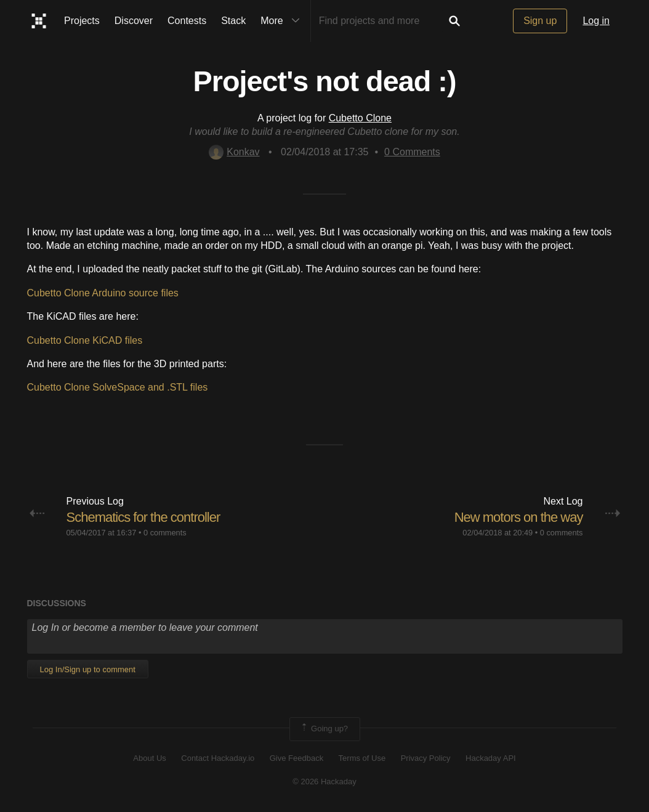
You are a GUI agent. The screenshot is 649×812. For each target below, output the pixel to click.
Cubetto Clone (360, 118)
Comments (412, 152)
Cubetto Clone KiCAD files (85, 340)
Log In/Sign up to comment (88, 669)
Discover (134, 21)
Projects (82, 21)
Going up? (324, 729)
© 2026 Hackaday (324, 782)
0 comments (165, 533)
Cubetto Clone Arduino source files (103, 293)
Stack (233, 21)
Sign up (540, 21)
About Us (149, 758)
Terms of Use (362, 758)
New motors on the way (519, 517)
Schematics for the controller (143, 517)
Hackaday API (491, 758)
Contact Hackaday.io (218, 758)
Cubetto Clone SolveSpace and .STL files (118, 387)
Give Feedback (296, 758)
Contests (187, 21)
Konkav (234, 152)
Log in (596, 21)
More (283, 21)
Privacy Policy (426, 758)
